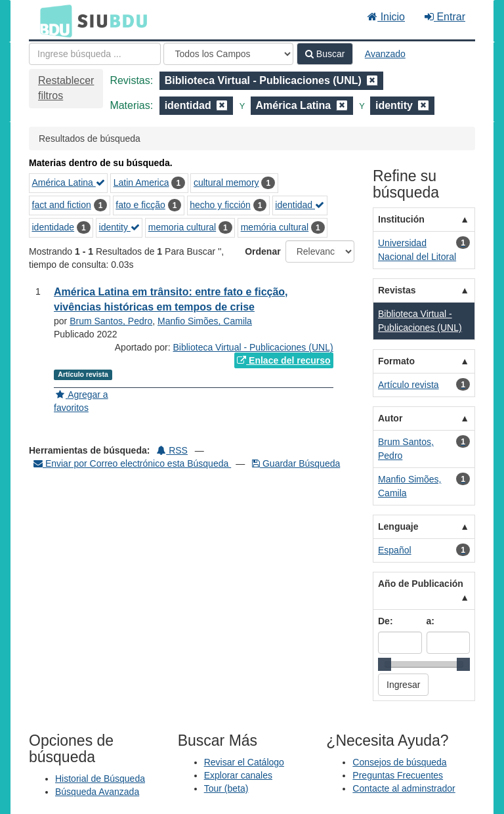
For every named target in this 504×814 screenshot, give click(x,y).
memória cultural (275, 227)
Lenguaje (398, 526)
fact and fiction (62, 205)
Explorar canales (238, 775)
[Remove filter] (372, 80)
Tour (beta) (226, 788)
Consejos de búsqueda (399, 762)
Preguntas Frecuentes (398, 775)
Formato (396, 361)
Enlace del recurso (283, 360)
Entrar (445, 17)
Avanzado (385, 54)
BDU (52, 20)
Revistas (397, 290)
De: (386, 621)
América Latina (69, 182)
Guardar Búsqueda (296, 463)
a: (430, 621)
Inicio (386, 17)
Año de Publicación (421, 584)
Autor (390, 418)
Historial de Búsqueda (100, 779)
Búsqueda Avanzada (97, 792)
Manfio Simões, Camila (205, 321)
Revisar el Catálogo (244, 762)
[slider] (385, 664)
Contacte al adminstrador (404, 788)
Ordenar (262, 251)
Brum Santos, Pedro (111, 321)
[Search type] (228, 54)
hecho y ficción (220, 205)
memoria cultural (182, 227)
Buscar (325, 54)
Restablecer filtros (66, 88)
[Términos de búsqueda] (95, 54)
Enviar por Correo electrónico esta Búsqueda (132, 463)
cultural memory (226, 182)
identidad (300, 205)
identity (119, 227)
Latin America (141, 182)
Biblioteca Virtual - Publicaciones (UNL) (253, 347)
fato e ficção (140, 205)
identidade (53, 227)
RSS (172, 450)
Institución (401, 219)
